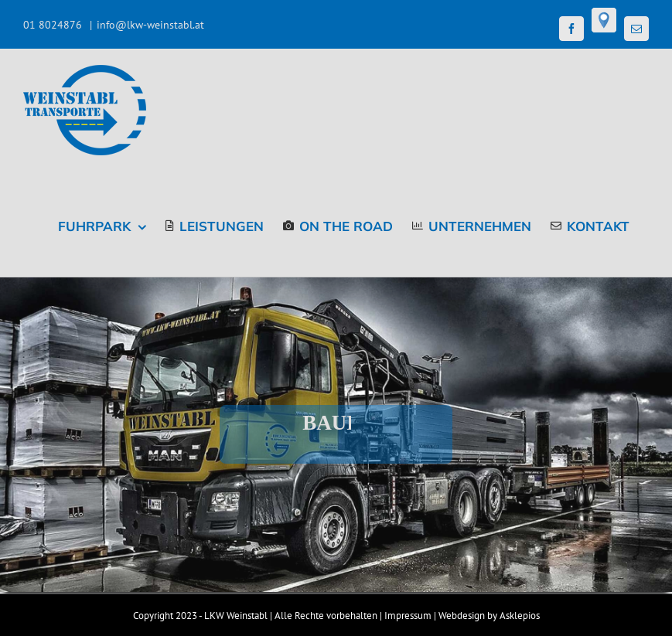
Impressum (408, 616)
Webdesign (462, 616)
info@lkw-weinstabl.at (150, 25)
